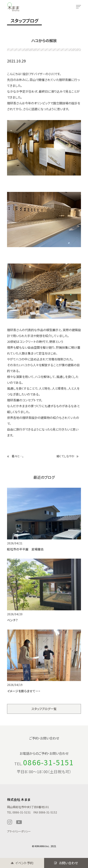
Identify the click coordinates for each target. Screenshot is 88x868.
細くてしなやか (65, 456)
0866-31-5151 (48, 762)
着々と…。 (18, 456)
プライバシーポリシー (19, 831)
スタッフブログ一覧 (44, 709)
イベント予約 (24, 863)
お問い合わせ (68, 863)
